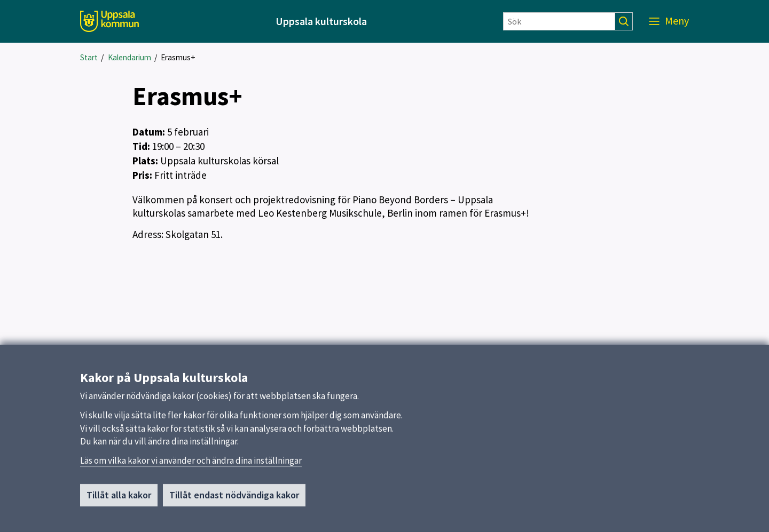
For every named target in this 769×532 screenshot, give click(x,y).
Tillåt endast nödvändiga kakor (234, 505)
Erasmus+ (178, 57)
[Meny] (669, 21)
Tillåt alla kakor (119, 505)
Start (89, 57)
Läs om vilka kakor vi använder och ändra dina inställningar (191, 470)
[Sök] (559, 21)
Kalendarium (130, 57)
